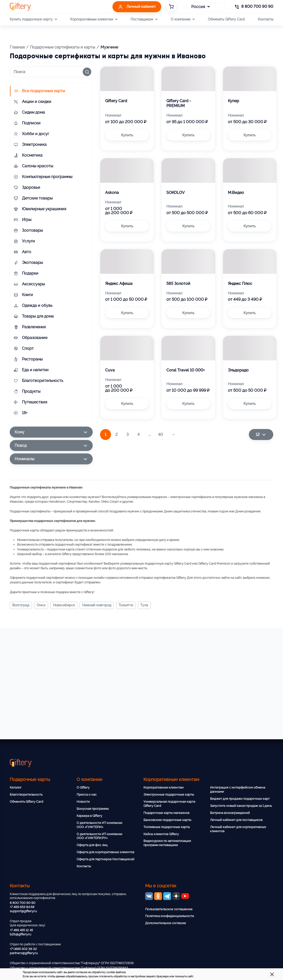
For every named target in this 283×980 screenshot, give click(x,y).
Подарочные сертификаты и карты (63, 47)
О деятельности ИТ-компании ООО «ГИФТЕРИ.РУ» (99, 836)
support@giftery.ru (23, 911)
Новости (83, 802)
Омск (42, 605)
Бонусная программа (93, 809)
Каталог (16, 787)
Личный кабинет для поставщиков (236, 820)
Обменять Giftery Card (226, 19)
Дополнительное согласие (166, 923)
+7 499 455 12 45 (21, 930)
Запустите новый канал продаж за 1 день (241, 806)
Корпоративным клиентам (163, 787)
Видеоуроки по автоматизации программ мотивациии (167, 843)
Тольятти (128, 605)
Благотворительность (26, 795)
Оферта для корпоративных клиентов (105, 852)
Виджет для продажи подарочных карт (240, 799)
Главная (17, 47)
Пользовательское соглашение (169, 909)
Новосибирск (65, 605)
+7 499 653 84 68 (22, 907)
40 (161, 435)
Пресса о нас (87, 795)
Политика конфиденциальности (170, 916)
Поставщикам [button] (144, 19)
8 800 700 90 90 (23, 903)
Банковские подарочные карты (167, 820)
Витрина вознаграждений (230, 813)
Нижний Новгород (98, 605)
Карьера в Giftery (89, 816)
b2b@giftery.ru (20, 934)
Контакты (266, 19)
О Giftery (83, 787)
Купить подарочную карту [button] (33, 19)
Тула (147, 605)
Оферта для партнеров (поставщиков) (105, 859)
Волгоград (21, 605)
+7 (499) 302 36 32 (23, 949)
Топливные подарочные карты (167, 827)
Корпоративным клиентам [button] (94, 19)
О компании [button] (183, 19)
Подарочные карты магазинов (166, 813)
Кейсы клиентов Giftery (161, 834)
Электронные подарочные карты (169, 795)
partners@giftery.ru (24, 953)
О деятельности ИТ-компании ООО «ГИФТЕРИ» (99, 825)
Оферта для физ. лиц (92, 845)
